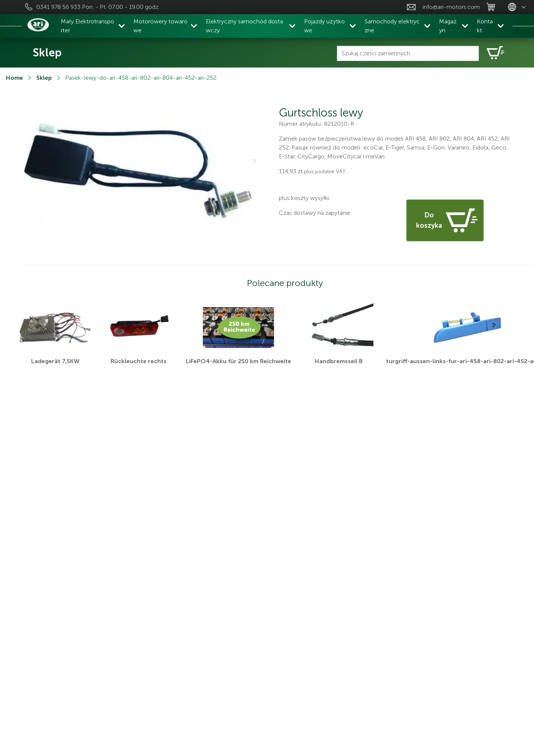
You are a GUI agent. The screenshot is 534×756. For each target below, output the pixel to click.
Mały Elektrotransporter (88, 26)
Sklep (44, 78)
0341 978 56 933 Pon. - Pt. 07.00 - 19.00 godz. (98, 7)
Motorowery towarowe (161, 26)
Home (14, 78)
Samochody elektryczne (392, 26)
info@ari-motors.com (451, 7)
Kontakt (485, 26)
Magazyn (448, 26)
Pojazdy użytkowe (324, 26)
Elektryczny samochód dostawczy (244, 26)
